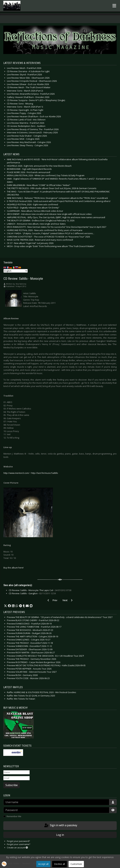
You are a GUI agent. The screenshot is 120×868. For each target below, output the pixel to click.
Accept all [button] (43, 864)
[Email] (16, 778)
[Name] (16, 772)
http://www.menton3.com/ (16, 473)
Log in (60, 835)
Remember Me (14, 816)
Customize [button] (76, 864)
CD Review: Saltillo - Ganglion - (32, 593)
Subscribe (12, 785)
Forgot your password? (18, 841)
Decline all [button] (60, 864)
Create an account (17, 848)
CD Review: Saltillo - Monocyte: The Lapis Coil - (40, 590)
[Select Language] (16, 271)
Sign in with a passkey (60, 826)
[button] (5, 606)
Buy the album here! (14, 568)
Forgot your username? (19, 844)
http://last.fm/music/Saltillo (45, 473)
